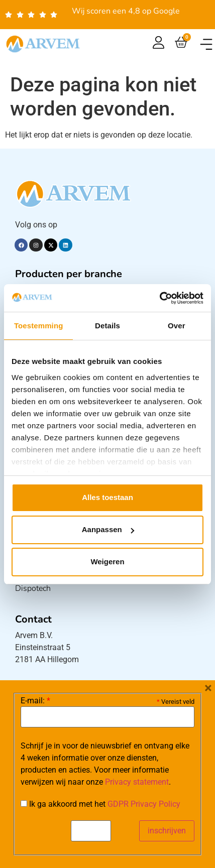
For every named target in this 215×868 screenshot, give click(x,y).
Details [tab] (107, 326)
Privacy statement (137, 782)
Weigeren (107, 562)
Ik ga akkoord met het (100, 804)
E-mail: (35, 701)
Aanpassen (108, 529)
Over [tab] (177, 326)
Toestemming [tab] (39, 326)
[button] (206, 44)
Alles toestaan (107, 497)
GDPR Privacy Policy (144, 804)
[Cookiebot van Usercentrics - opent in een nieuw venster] (159, 298)
